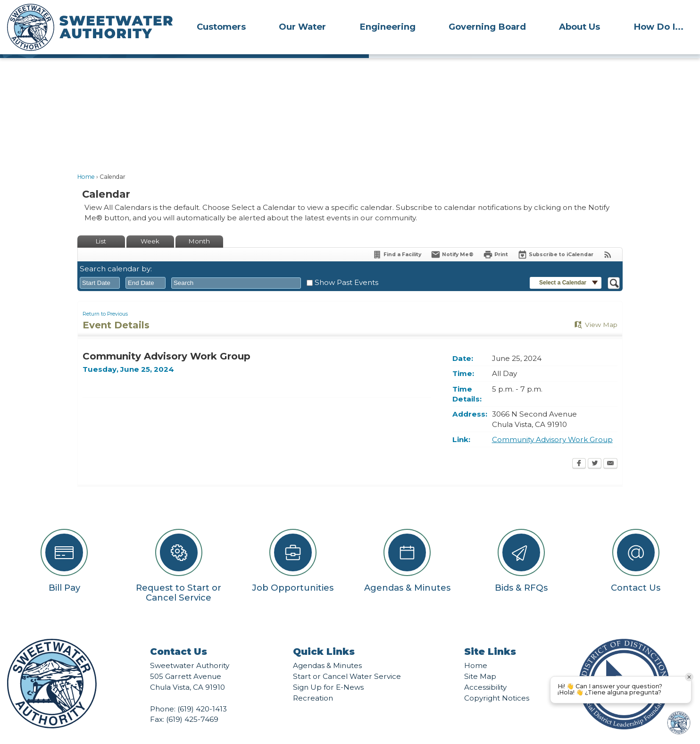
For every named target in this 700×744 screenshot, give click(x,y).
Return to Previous (105, 298)
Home (86, 161)
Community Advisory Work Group (552, 423)
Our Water (302, 27)
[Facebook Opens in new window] (579, 448)
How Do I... (658, 27)
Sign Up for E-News (328, 671)
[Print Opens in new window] (496, 238)
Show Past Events (346, 266)
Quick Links (324, 635)
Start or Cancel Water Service (347, 660)
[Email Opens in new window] (610, 448)
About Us (579, 27)
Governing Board (487, 27)
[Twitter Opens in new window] (595, 448)
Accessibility (485, 671)
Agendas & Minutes (327, 649)
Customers (221, 27)
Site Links (490, 635)
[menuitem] (221, 26)
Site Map (480, 660)
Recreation (313, 682)
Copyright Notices (497, 682)
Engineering (387, 27)
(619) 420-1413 (202, 693)
